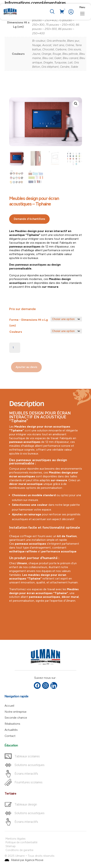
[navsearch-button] (52, 12)
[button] (76, 104)
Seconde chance (16, 718)
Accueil (9, 706)
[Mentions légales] (46, 839)
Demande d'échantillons (29, 219)
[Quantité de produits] (15, 348)
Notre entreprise (16, 712)
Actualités (11, 730)
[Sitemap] (46, 846)
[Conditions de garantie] (46, 850)
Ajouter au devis (26, 367)
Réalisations (12, 724)
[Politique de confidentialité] (46, 842)
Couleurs (16, 332)
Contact (10, 736)
